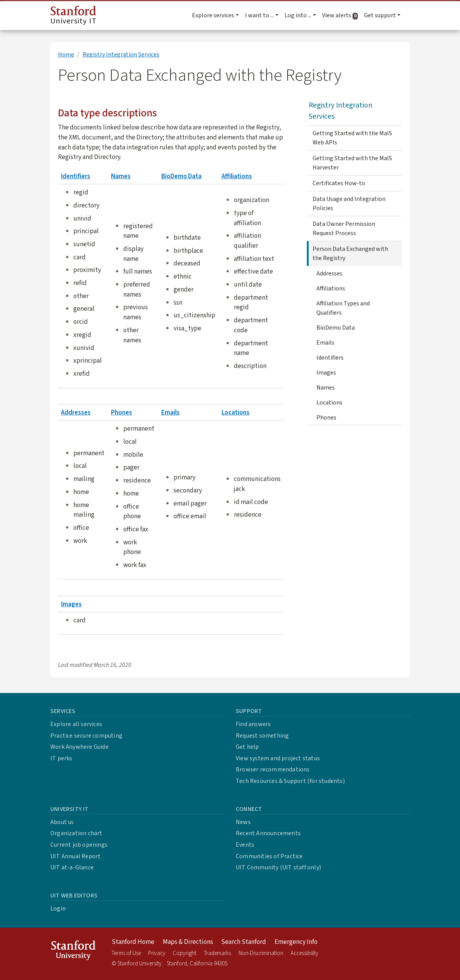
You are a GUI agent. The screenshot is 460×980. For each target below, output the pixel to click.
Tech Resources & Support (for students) (290, 781)
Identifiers (76, 176)
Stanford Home (133, 942)
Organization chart (76, 833)
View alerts (342, 15)
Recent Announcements (268, 833)
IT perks (61, 758)
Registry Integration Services (121, 55)
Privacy (157, 953)
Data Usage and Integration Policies (349, 204)
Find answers (253, 724)
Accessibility (304, 953)
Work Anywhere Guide (79, 747)
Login (58, 909)
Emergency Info (296, 942)
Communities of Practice (269, 856)
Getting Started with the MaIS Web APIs (352, 138)
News (243, 822)
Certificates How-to (339, 183)
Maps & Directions (188, 942)
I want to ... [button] (259, 15)
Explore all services (76, 724)
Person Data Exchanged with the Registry (350, 254)
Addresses (76, 412)
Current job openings (79, 845)
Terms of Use (126, 953)
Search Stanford (244, 942)
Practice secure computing (86, 736)
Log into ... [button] (298, 15)
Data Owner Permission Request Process (344, 229)
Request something (262, 736)
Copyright (184, 953)
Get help (247, 747)
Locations (236, 412)
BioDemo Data (181, 176)
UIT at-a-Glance (72, 867)
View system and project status (278, 758)
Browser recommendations (273, 769)
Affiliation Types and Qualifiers (343, 308)
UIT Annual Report (75, 856)
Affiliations (237, 176)
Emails (170, 412)
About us (62, 822)
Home (66, 55)
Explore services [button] (213, 15)
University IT (74, 16)
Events (245, 845)
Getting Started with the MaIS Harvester (352, 163)
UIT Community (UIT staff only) (278, 867)
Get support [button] (380, 15)
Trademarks (218, 953)
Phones (122, 412)
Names (121, 176)
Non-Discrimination (261, 953)
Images (71, 604)
